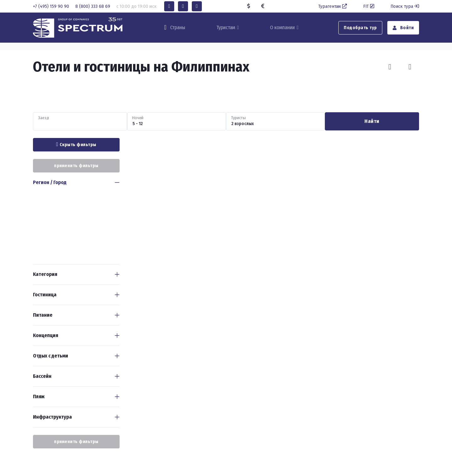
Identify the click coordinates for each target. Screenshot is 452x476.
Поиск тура (405, 6)
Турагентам (333, 6)
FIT (369, 6)
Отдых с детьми (51, 356)
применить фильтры (76, 166)
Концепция (46, 335)
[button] (169, 6)
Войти (403, 28)
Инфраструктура (52, 417)
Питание (43, 315)
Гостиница (45, 295)
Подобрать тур (360, 28)
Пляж (39, 397)
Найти (372, 121)
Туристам (226, 27)
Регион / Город (50, 182)
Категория (45, 274)
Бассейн (42, 376)
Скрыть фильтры (76, 145)
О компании (282, 27)
